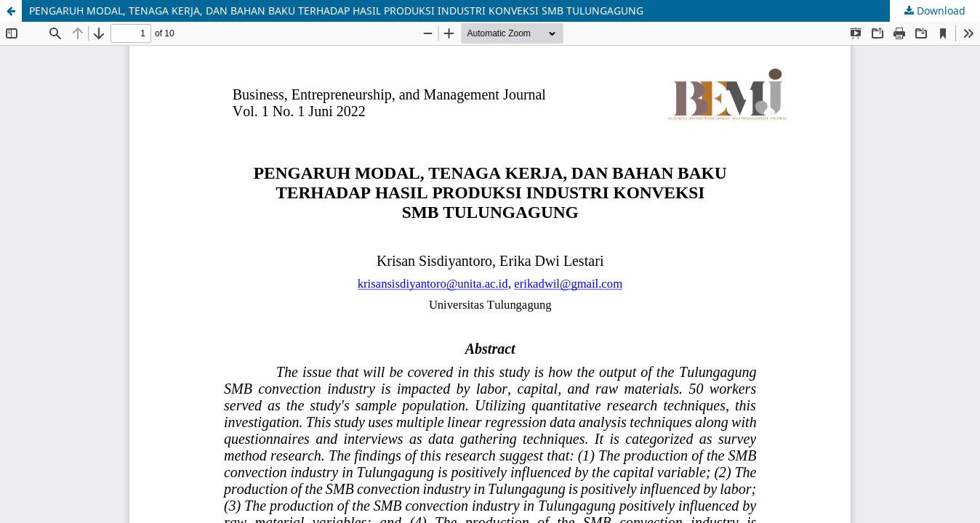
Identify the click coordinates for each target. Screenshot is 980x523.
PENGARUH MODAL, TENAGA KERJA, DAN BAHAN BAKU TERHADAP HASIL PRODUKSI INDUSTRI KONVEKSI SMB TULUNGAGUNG (336, 11)
